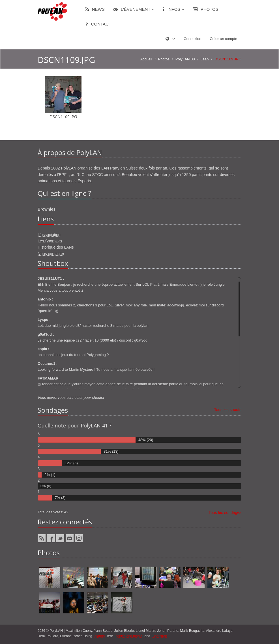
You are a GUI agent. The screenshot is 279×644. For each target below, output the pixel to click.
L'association (49, 235)
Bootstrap (160, 636)
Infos (173, 9)
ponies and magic (129, 636)
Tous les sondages (225, 512)
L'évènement (134, 9)
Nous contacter (51, 254)
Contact (98, 24)
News (95, 9)
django (100, 636)
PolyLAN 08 (185, 59)
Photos (206, 9)
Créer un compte (223, 39)
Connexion (192, 39)
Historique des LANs (56, 247)
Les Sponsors (50, 241)
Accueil (146, 59)
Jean (205, 59)
